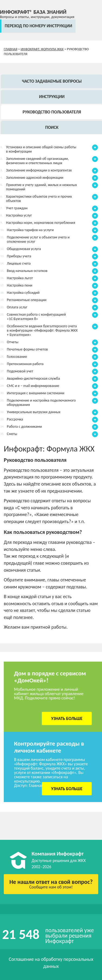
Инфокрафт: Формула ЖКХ (42, 49)
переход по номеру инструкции (39, 26)
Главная (11, 49)
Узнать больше (67, 718)
